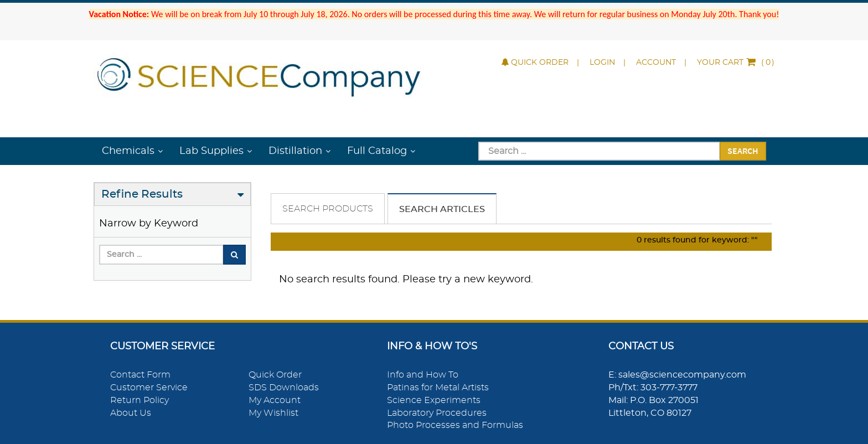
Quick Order (535, 63)
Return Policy (139, 400)
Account (656, 63)
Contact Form (140, 375)
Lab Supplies (211, 151)
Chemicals (128, 151)
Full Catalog (377, 151)
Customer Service (149, 388)
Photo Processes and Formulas (455, 425)
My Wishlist (273, 413)
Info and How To (423, 375)
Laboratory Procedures (437, 413)
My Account (275, 400)
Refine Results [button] (142, 194)
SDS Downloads (284, 388)
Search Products (328, 209)
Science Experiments (434, 400)
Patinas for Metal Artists (438, 388)
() (736, 63)
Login (602, 63)
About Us (131, 413)
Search (743, 151)
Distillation (295, 151)
